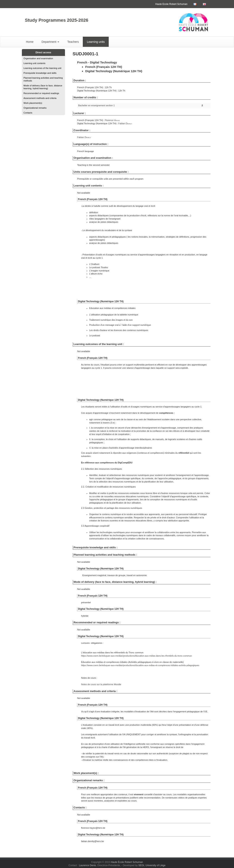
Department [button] (50, 42)
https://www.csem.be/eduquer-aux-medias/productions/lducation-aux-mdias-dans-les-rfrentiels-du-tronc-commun (137, 656)
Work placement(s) (33, 103)
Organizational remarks (35, 108)
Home (30, 42)
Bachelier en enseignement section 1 (96, 105)
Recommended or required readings (41, 93)
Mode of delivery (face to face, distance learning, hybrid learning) (43, 87)
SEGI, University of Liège (152, 865)
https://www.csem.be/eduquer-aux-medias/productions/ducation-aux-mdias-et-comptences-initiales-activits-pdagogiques (140, 665)
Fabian (125, 123)
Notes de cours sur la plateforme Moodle (101, 684)
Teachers (73, 42)
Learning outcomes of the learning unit (42, 68)
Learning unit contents (34, 63)
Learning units (96, 42)
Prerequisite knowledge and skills (40, 73)
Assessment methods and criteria (40, 98)
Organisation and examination (38, 58)
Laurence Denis (87, 865)
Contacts (28, 113)
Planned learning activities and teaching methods (43, 79)
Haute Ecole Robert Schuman (171, 4)
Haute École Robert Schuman (127, 862)
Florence (112, 120)
